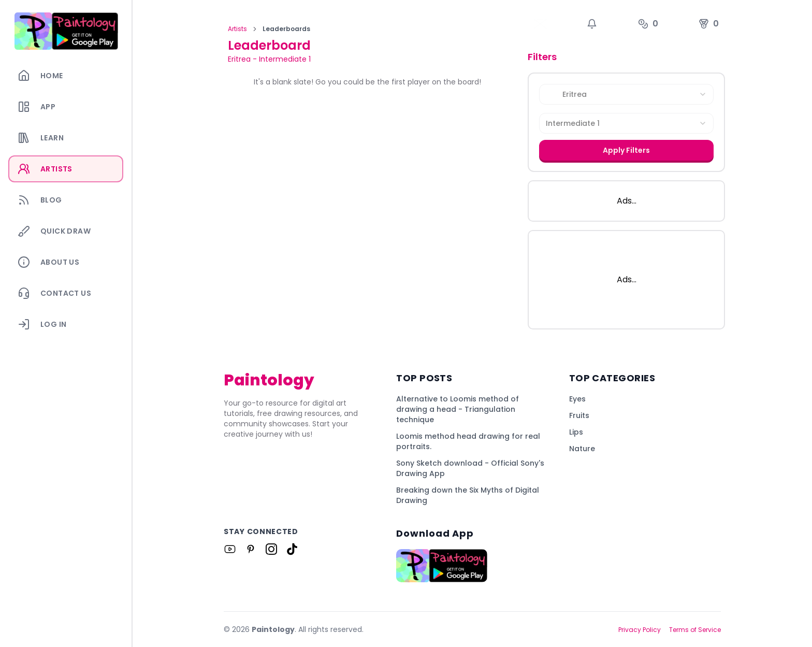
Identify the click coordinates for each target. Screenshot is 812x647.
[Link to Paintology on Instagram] (271, 549)
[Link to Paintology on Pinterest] (251, 549)
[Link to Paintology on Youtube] (230, 549)
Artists (237, 29)
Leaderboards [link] (286, 29)
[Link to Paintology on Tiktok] (292, 549)
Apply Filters (626, 150)
